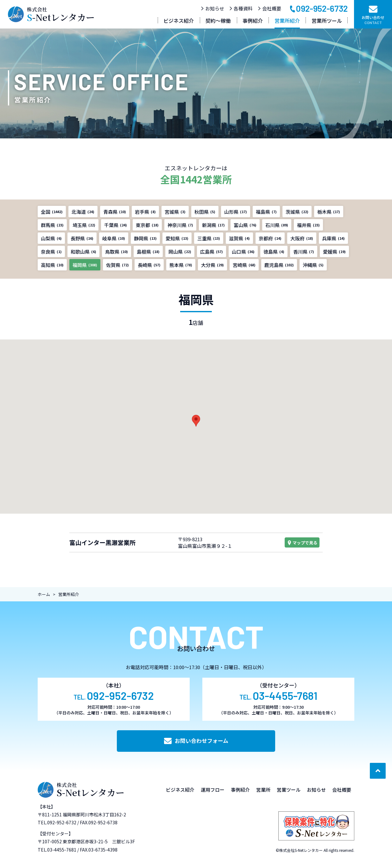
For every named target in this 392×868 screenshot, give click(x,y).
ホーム (44, 594)
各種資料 (241, 8)
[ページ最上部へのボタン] (378, 771)
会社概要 (269, 8)
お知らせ (212, 8)
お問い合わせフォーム (196, 741)
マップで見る (302, 543)
